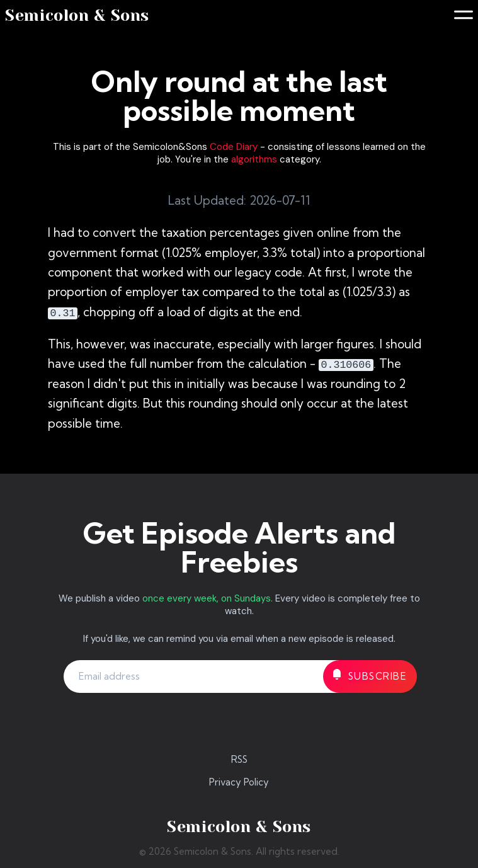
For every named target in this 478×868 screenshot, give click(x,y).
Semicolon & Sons (77, 15)
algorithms (254, 159)
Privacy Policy (239, 782)
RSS (239, 759)
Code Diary (234, 147)
